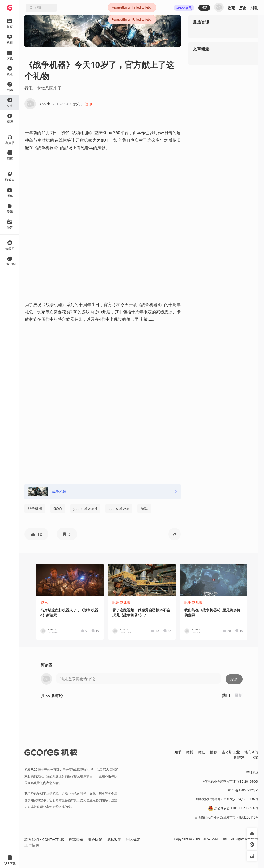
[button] (36, 534)
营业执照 (253, 773)
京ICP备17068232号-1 (243, 790)
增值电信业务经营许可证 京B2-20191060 (230, 782)
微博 (190, 752)
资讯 (89, 104)
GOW (58, 508)
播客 (213, 752)
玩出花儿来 (121, 602)
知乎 (178, 752)
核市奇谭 (252, 752)
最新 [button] (238, 695)
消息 (254, 8)
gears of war (119, 508)
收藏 (231, 8)
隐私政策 (114, 840)
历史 (243, 8)
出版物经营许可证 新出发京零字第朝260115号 (227, 817)
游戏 (144, 508)
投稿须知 (76, 840)
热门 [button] (226, 695)
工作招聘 (32, 845)
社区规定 (133, 840)
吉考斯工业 (231, 752)
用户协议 (95, 840)
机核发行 (241, 757)
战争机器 (35, 508)
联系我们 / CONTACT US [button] (44, 840)
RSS (256, 757)
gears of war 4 (85, 508)
